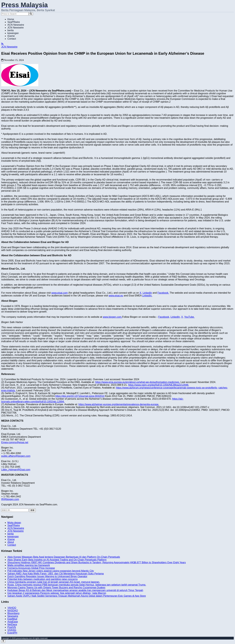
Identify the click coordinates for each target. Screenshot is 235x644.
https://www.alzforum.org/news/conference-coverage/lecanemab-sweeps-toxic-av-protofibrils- (167, 388)
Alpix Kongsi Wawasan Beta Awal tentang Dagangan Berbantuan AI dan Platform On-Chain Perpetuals (64, 557)
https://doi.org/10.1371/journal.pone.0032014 (80, 396)
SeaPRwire (14, 22)
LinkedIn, (176, 317)
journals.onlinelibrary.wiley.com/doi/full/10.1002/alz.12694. (33, 402)
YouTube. (189, 317)
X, (141, 293)
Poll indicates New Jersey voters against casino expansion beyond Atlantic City (51, 571)
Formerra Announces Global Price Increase (31, 568)
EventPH (12, 633)
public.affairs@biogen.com (16, 456)
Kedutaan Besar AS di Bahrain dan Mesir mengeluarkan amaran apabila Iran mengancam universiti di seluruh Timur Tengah (75, 590)
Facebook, (164, 317)
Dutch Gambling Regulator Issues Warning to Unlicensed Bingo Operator (47, 576)
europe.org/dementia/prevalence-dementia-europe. (131, 404)
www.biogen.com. (112, 317)
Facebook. (163, 293)
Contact (12, 39)
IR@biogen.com (10, 499)
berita (11, 30)
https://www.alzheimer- (91, 404)
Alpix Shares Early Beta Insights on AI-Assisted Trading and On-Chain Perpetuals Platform (57, 560)
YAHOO (12, 608)
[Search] (31, 14)
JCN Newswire (16, 28)
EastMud (12, 619)
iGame (11, 36)
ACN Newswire (16, 25)
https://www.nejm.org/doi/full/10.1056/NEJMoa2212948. (159, 385)
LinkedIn (147, 293)
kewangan (13, 33)
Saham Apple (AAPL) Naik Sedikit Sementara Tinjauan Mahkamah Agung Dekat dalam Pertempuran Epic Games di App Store (77, 596)
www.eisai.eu (116, 296)
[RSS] (2, 44)
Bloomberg (13, 613)
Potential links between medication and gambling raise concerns (42, 579)
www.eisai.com (60, 293)
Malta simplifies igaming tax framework (29, 565)
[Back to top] (3, 641)
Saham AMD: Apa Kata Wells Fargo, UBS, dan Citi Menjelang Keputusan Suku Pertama (56, 574)
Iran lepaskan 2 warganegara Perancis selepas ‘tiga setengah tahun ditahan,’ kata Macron (57, 593)
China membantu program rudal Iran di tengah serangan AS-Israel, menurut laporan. (54, 582)
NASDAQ (13, 611)
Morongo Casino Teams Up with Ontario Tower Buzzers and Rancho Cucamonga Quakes (56, 588)
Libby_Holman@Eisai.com (16, 470)
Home (11, 19)
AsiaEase (13, 622)
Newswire (13, 616)
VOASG (12, 630)
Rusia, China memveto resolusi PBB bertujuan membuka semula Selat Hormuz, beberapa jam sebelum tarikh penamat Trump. (77, 585)
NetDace (12, 624)
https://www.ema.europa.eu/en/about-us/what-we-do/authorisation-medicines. (138, 382)
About (11, 542)
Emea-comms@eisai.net (15, 442)
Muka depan (14, 523)
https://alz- (178, 399)
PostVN (12, 627)
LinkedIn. (147, 296)
